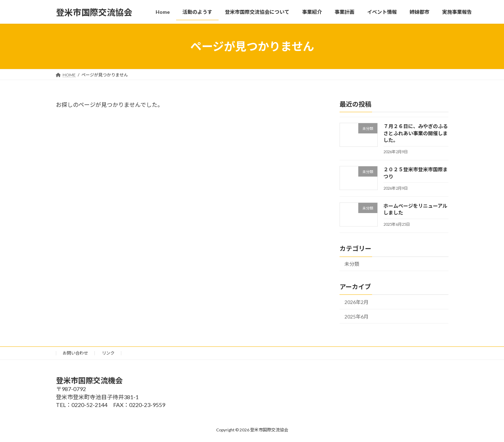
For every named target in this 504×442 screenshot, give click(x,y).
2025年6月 (357, 317)
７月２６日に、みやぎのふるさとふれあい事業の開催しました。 (415, 133)
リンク (108, 353)
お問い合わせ (75, 353)
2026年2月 (357, 302)
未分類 (352, 264)
